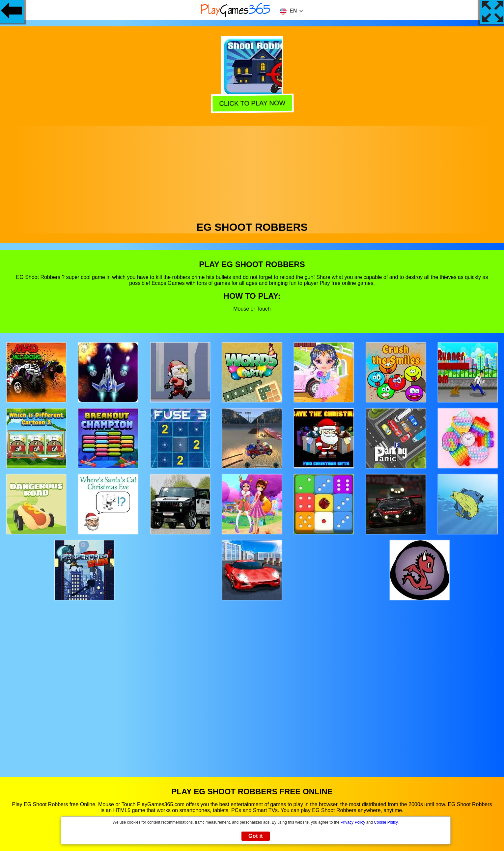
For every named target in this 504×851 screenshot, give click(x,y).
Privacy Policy (353, 822)
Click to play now (252, 103)
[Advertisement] (252, 172)
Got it (256, 836)
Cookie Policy (386, 822)
